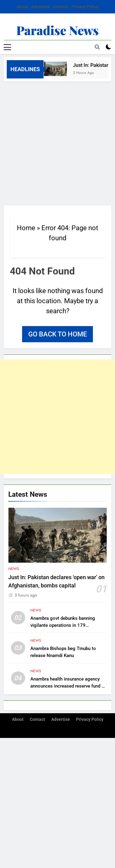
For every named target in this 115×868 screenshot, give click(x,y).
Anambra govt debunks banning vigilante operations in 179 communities (63, 625)
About (22, 7)
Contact (61, 7)
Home (26, 228)
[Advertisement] (57, 142)
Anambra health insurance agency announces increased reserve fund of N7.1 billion (68, 686)
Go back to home (57, 334)
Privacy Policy (85, 7)
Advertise (41, 7)
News (14, 569)
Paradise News (57, 30)
